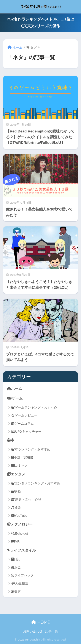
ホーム (14, 389)
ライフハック (22, 575)
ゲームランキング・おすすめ (34, 407)
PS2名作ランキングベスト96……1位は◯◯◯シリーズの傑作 (41, 23)
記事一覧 (52, 631)
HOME (40, 622)
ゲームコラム (22, 423)
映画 (16, 491)
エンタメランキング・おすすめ (36, 483)
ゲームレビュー (24, 415)
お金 (16, 567)
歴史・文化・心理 (26, 499)
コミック (19, 465)
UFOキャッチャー (26, 431)
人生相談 (20, 583)
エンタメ (16, 474)
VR (15, 541)
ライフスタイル (21, 550)
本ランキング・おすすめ (31, 449)
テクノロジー (20, 524)
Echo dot (19, 533)
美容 (16, 591)
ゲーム (15, 398)
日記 (16, 559)
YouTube (19, 516)
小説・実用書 (22, 457)
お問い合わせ (33, 631)
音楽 (16, 507)
